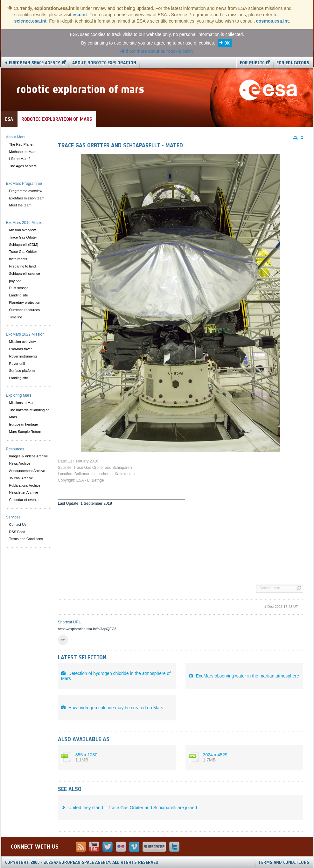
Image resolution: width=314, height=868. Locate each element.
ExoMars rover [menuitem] (21, 349)
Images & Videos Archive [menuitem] (29, 456)
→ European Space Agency (33, 63)
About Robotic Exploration (104, 63)
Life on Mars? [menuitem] (20, 159)
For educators (293, 63)
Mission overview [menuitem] (23, 230)
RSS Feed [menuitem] (17, 532)
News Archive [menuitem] (20, 463)
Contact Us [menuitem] (18, 524)
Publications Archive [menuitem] (25, 485)
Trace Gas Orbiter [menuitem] (23, 237)
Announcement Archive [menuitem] (27, 471)
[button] (63, 640)
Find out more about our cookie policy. (157, 51)
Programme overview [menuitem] (26, 191)
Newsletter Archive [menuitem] (24, 492)
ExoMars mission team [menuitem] (27, 198)
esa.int (80, 15)
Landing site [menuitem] (19, 295)
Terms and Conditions (284, 862)
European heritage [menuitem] (24, 424)
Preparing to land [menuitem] (23, 266)
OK (227, 43)
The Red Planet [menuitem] (21, 144)
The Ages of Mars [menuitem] (23, 166)
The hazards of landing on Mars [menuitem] (29, 414)
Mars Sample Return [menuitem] (25, 432)
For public (252, 63)
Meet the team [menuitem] (20, 205)
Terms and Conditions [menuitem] (26, 539)
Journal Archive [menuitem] (21, 478)
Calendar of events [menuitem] (24, 500)
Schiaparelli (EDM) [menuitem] (24, 245)
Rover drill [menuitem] (17, 364)
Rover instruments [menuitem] (23, 356)
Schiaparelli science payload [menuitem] (25, 277)
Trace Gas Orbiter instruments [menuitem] (23, 255)
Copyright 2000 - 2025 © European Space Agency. (82, 862)
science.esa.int (31, 21)
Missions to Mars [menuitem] (22, 403)
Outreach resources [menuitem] (25, 310)
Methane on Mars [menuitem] (23, 152)
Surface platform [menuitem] (22, 371)
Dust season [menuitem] (19, 288)
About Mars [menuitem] (16, 137)
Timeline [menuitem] (16, 317)
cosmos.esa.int (272, 21)
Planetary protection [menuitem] (25, 302)
